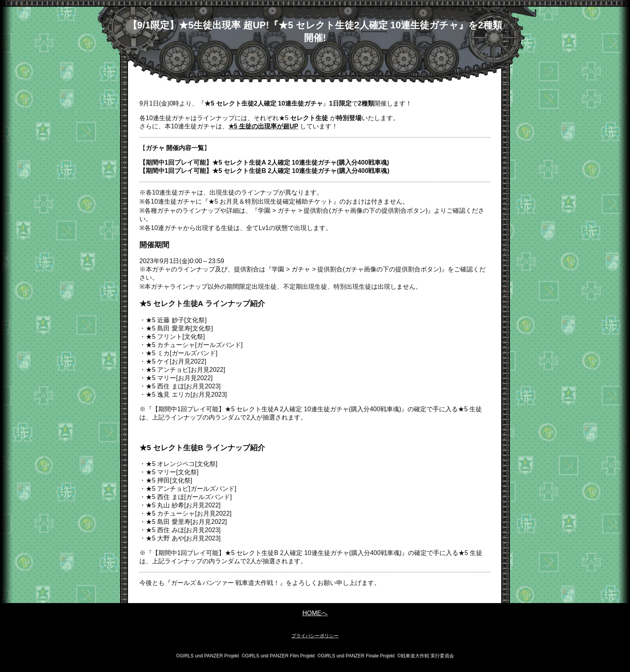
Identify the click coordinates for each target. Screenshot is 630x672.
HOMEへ (315, 613)
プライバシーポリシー (315, 636)
